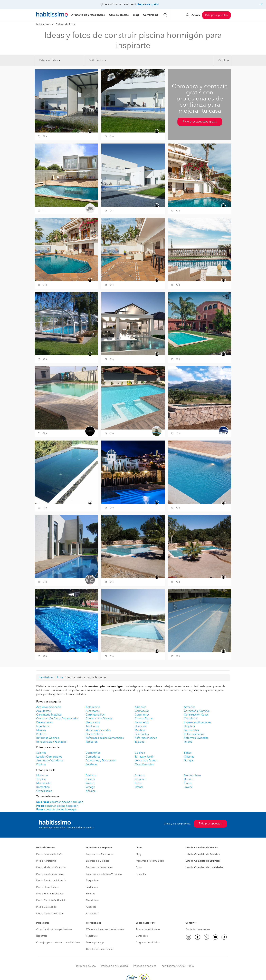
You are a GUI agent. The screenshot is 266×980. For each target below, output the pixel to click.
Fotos (139, 867)
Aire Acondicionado (49, 707)
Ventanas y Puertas (146, 761)
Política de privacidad (115, 966)
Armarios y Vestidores (50, 761)
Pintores (41, 734)
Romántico (43, 787)
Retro (138, 783)
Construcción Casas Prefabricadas (57, 719)
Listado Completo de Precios (202, 848)
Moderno (42, 776)
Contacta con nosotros (198, 929)
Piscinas (41, 765)
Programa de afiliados (148, 943)
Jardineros (92, 727)
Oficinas (189, 757)
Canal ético (142, 936)
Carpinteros (142, 715)
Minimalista (43, 783)
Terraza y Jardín (144, 757)
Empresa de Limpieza (98, 861)
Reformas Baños (194, 734)
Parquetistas (191, 730)
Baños (188, 753)
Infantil (139, 787)
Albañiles (140, 707)
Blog (138, 854)
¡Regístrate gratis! (148, 5)
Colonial (140, 779)
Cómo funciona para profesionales (105, 929)
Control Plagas (144, 719)
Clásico (90, 779)
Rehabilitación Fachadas (51, 742)
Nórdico (91, 791)
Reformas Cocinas (48, 738)
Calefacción (142, 711)
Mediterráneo (192, 776)
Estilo (92, 60)
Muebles (140, 730)
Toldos (188, 742)
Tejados (139, 742)
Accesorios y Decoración (101, 761)
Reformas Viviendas (196, 738)
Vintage (90, 787)
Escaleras (91, 765)
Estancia (45, 60)
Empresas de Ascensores (99, 854)
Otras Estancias (144, 765)
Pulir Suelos (142, 734)
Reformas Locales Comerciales (105, 738)
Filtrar (226, 60)
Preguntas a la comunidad (150, 861)
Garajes (189, 761)
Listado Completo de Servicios (202, 854)
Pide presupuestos (216, 15)
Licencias (140, 727)
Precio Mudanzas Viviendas (51, 867)
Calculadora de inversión (100, 949)
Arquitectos (43, 711)
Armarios (190, 707)
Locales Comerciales (49, 757)
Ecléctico (91, 776)
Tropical (41, 779)
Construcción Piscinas (99, 719)
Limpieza (189, 727)
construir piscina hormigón (57, 806)
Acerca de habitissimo (148, 929)
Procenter (141, 874)
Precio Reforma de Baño (49, 854)
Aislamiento (93, 707)
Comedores (93, 757)
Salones (41, 753)
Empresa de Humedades (99, 867)
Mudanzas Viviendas (98, 730)
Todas (55, 60)
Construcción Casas (196, 715)
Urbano (189, 779)
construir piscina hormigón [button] (60, 802)
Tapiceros (91, 742)
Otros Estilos (44, 791)
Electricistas (93, 723)
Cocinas (140, 753)
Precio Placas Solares (48, 887)
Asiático (140, 776)
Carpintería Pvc (95, 715)
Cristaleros (191, 719)
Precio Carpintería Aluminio (51, 900)
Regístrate (42, 936)
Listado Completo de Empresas (203, 861)
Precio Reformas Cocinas (50, 894)
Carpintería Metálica (49, 715)
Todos (101, 60)
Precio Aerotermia (46, 861)
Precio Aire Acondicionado (51, 881)
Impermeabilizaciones (197, 723)
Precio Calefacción (46, 907)
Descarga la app (95, 943)
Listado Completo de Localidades (204, 867)
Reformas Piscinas (146, 738)
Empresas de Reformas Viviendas (104, 874)
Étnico (188, 783)
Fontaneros (142, 723)
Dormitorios (93, 753)
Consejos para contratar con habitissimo (58, 943)
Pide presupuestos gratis (200, 122)
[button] (39, 137)
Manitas (41, 730)
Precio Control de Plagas (50, 914)
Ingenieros (43, 727)
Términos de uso (86, 966)
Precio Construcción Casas (51, 874)
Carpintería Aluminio (197, 711)
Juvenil (188, 787)
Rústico (90, 783)
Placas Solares (94, 734)
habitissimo (43, 25)
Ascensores (93, 711)
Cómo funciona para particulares (54, 929)
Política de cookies (145, 966)
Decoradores (44, 723)
